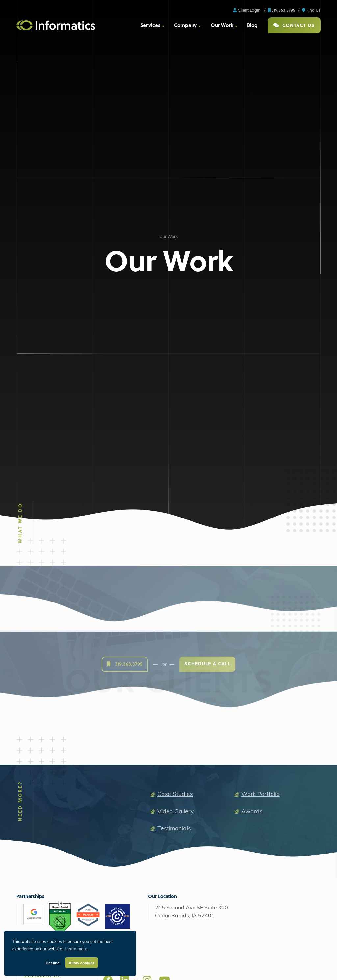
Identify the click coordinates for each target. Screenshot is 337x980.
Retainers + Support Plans (280, 773)
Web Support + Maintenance (51, 887)
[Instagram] (147, 691)
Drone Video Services (199, 802)
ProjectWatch (213, 969)
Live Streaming (193, 783)
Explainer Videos (195, 812)
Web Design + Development (123, 739)
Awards (252, 523)
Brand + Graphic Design (279, 753)
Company (185, 25)
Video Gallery (175, 523)
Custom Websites (115, 753)
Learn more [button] (76, 949)
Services (150, 25)
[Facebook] (108, 691)
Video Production (195, 763)
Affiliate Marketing (41, 783)
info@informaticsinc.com (54, 695)
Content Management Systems (128, 763)
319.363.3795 (281, 10)
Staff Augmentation (42, 812)
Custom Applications (118, 783)
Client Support (245, 969)
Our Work (222, 25)
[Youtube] (165, 691)
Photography (191, 773)
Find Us (311, 10)
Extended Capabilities (273, 739)
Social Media (36, 773)
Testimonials (174, 540)
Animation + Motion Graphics (206, 792)
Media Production (192, 739)
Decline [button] (53, 963)
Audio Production (195, 753)
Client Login (247, 10)
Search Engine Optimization (50, 753)
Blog (252, 25)
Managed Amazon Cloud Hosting (55, 867)
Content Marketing (41, 792)
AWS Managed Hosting (43, 853)
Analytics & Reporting (44, 832)
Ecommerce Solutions (119, 773)
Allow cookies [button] (82, 963)
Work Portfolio (260, 506)
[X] (136, 694)
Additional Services (42, 822)
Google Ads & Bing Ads (46, 763)
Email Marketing (39, 802)
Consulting (265, 783)
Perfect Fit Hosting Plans (47, 877)
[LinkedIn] (125, 691)
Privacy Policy (181, 969)
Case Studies (175, 506)
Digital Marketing (36, 739)
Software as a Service (276, 763)
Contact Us (294, 25)
